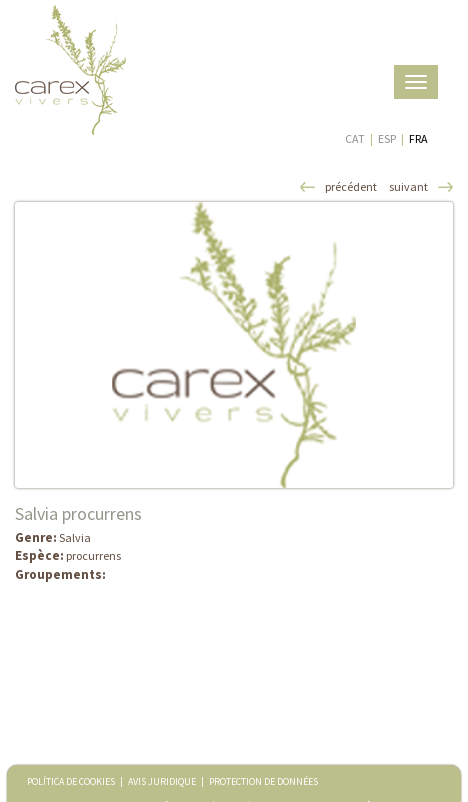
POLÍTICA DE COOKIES (71, 781)
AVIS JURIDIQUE (162, 781)
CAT (355, 138)
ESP (387, 138)
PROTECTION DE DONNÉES (263, 781)
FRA (418, 138)
